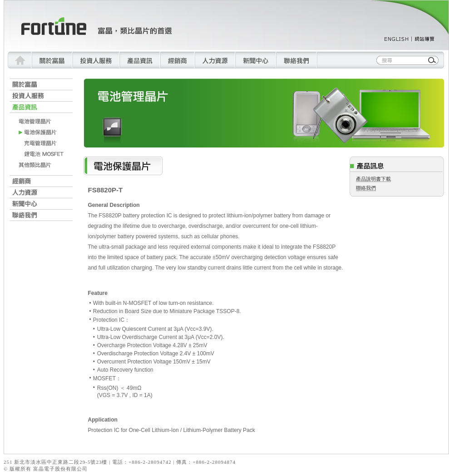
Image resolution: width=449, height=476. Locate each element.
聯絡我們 (366, 188)
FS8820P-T (106, 190)
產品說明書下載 (373, 179)
